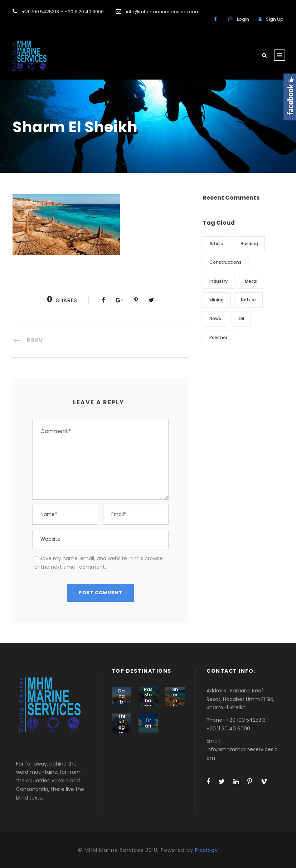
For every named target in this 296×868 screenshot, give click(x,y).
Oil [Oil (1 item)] (241, 318)
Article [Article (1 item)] (216, 244)
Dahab (121, 696)
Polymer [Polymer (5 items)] (218, 337)
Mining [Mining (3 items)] (217, 300)
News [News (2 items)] (215, 318)
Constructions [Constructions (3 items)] (225, 262)
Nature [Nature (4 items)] (248, 300)
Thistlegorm (122, 727)
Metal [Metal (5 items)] (251, 281)
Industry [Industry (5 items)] (219, 281)
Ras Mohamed (148, 700)
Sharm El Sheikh (175, 703)
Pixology (207, 850)
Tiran (148, 723)
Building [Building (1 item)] (249, 244)
